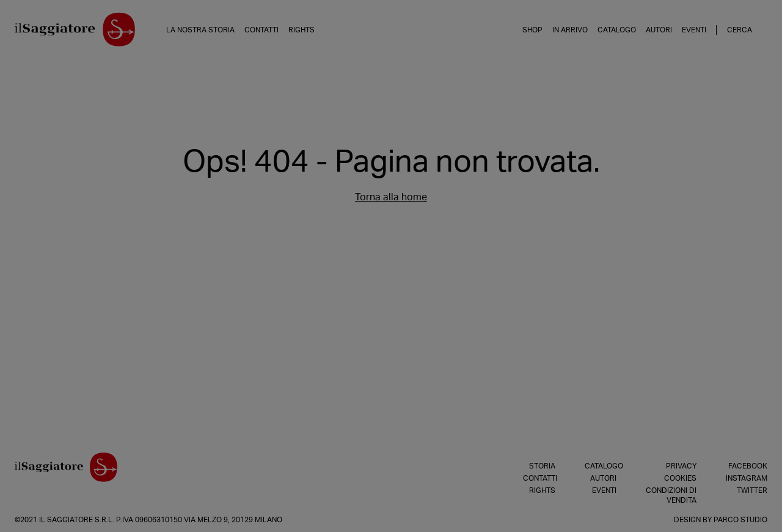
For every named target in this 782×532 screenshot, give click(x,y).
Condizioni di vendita (671, 495)
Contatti (261, 30)
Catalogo (617, 30)
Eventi (694, 30)
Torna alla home (391, 197)
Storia (542, 466)
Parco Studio (740, 520)
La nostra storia (200, 30)
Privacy (681, 466)
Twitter (752, 490)
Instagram (747, 478)
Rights (301, 30)
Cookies (680, 478)
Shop (532, 30)
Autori (659, 30)
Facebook (748, 466)
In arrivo (570, 30)
